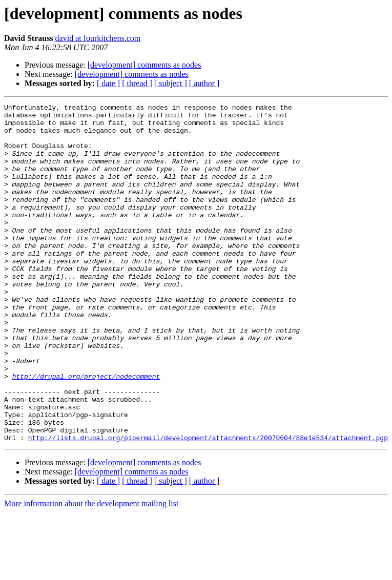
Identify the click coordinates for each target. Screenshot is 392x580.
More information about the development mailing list (91, 571)
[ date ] (108, 83)
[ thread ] (137, 83)
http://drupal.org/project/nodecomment (86, 431)
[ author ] (204, 83)
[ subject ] (171, 83)
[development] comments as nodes (145, 65)
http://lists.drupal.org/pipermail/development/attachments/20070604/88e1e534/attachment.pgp (208, 505)
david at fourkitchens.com (98, 38)
